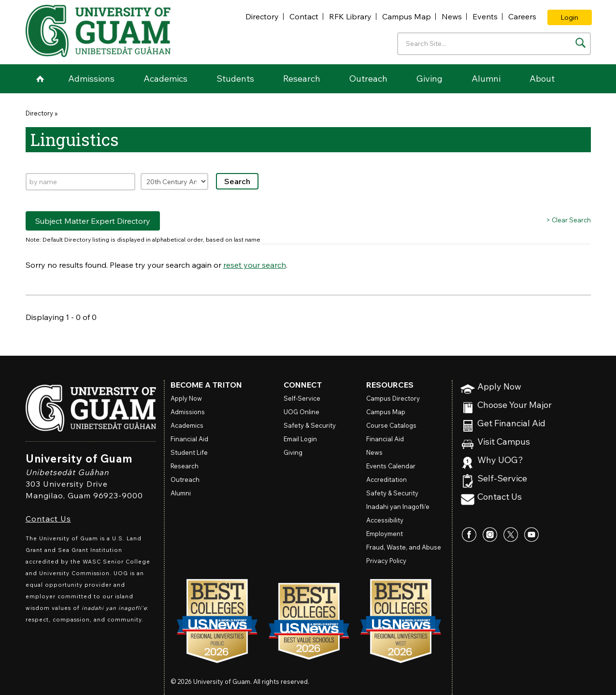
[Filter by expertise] (174, 181)
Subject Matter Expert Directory (93, 221)
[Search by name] (80, 182)
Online (301, 412)
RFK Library (350, 16)
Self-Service (502, 479)
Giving (430, 79)
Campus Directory (393, 398)
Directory (262, 16)
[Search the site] (580, 43)
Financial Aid (189, 439)
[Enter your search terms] (494, 44)
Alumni (486, 79)
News (452, 16)
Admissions (91, 79)
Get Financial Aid (511, 424)
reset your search (255, 265)
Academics (165, 79)
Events (485, 16)
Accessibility (385, 520)
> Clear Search (568, 220)
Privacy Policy (386, 561)
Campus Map (407, 16)
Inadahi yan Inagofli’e (398, 507)
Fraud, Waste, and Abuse (404, 547)
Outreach (368, 79)
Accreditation (387, 479)
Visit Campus (504, 442)
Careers (522, 16)
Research (302, 79)
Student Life (189, 452)
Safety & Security (310, 425)
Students (235, 79)
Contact (304, 16)
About (542, 79)
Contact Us (48, 519)
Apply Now (499, 387)
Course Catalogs (391, 425)
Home (40, 79)
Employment (385, 534)
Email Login (300, 439)
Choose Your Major (515, 405)
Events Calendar (391, 466)
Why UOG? (500, 460)
